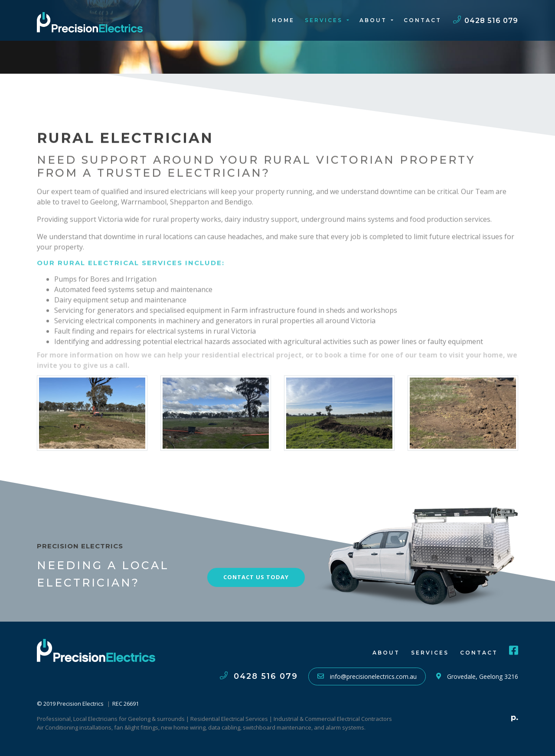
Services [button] (325, 20)
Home (283, 20)
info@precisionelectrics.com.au (367, 676)
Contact (423, 20)
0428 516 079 (486, 21)
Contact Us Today (256, 577)
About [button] (374, 20)
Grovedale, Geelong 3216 (477, 676)
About (386, 653)
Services (430, 653)
